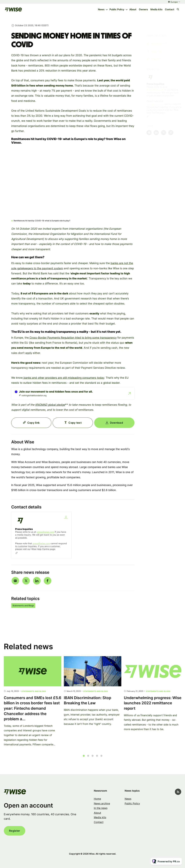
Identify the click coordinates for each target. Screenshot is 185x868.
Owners (143, 9)
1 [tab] (84, 759)
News (101, 9)
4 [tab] (97, 759)
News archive (102, 803)
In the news (101, 808)
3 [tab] (93, 759)
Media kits (156, 9)
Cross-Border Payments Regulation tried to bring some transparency (73, 338)
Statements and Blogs (23, 606)
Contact (170, 9)
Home (97, 799)
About (133, 9)
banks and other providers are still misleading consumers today (63, 378)
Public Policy (117, 9)
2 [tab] (88, 759)
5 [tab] (101, 759)
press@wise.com (45, 532)
